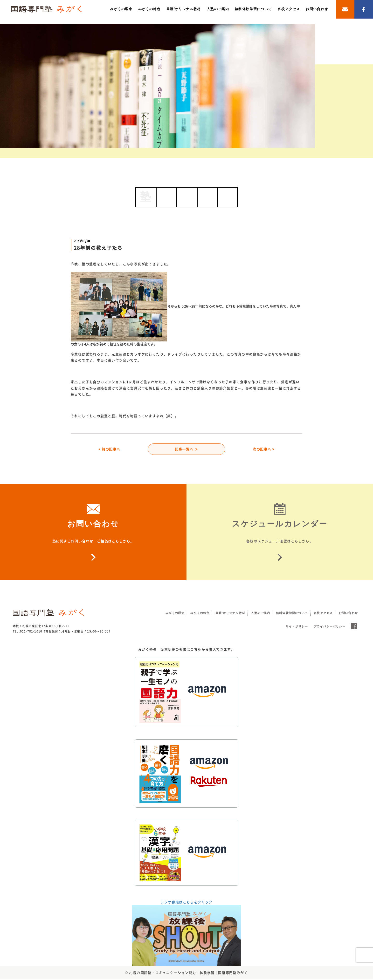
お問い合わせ (317, 9)
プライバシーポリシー (330, 627)
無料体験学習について (253, 9)
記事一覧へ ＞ (187, 449)
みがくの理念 (121, 9)
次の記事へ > (264, 449)
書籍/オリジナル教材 (184, 9)
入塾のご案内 (218, 9)
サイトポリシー (297, 627)
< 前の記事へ (109, 449)
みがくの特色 (149, 9)
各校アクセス (289, 9)
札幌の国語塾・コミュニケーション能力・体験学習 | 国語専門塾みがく (188, 973)
